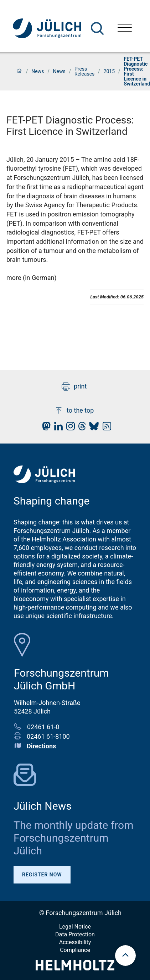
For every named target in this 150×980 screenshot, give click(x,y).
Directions (41, 746)
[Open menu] (125, 29)
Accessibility (75, 942)
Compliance (75, 950)
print (74, 386)
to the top (74, 411)
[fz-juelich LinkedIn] (57, 428)
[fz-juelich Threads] (80, 428)
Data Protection (75, 934)
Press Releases (84, 71)
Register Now (42, 875)
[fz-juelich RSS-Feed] (105, 428)
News (38, 71)
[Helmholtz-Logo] (75, 968)
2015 (109, 71)
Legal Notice (75, 927)
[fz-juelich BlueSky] (92, 428)
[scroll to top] (125, 956)
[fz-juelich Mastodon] (45, 428)
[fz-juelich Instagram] (69, 428)
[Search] (97, 28)
